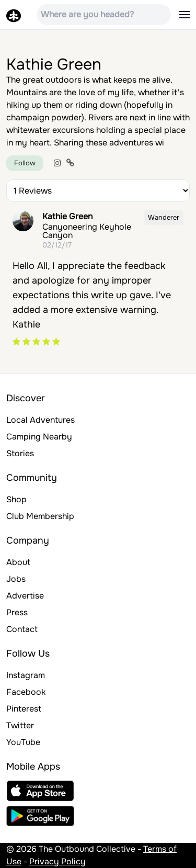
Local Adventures (41, 420)
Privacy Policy (57, 861)
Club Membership (40, 516)
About (18, 562)
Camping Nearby (39, 437)
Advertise (25, 596)
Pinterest (24, 709)
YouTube (23, 742)
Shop (16, 499)
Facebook (26, 692)
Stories (20, 453)
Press (17, 612)
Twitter (20, 725)
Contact (22, 629)
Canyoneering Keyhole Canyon (87, 231)
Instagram (26, 675)
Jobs (16, 579)
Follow (25, 163)
